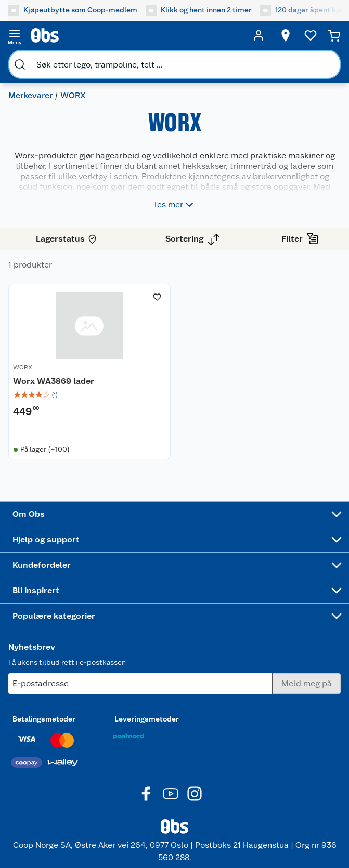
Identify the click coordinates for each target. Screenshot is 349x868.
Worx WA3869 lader (54, 381)
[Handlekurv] (334, 35)
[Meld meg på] (307, 684)
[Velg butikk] (286, 35)
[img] (89, 395)
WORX (23, 367)
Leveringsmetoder (147, 719)
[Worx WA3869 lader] (89, 371)
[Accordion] (174, 514)
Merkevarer (30, 95)
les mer (175, 205)
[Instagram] (195, 794)
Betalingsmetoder (44, 719)
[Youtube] (171, 794)
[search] (20, 64)
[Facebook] (147, 794)
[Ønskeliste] (311, 35)
